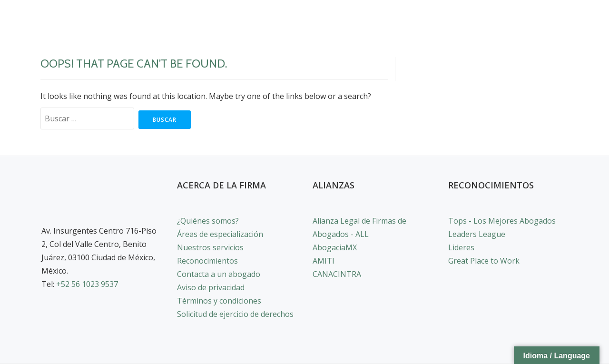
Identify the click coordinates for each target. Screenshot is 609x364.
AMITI (324, 261)
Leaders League (477, 234)
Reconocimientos (207, 261)
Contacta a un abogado (219, 274)
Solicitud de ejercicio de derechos (235, 314)
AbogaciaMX (335, 247)
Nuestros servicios (210, 247)
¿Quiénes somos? (208, 221)
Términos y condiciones (219, 301)
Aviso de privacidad (211, 287)
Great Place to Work (484, 261)
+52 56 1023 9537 (87, 284)
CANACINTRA (337, 274)
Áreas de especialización (220, 234)
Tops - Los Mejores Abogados (502, 221)
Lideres (461, 247)
